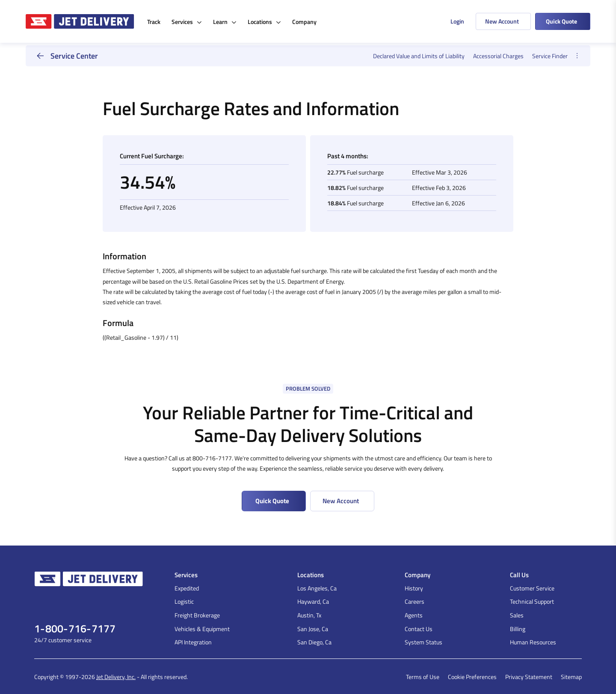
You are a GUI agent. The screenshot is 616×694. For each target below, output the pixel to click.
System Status (423, 642)
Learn (225, 22)
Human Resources (533, 642)
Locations (264, 22)
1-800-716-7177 (75, 629)
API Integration (193, 642)
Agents (414, 615)
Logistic (184, 601)
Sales (517, 615)
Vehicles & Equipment (202, 629)
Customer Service (532, 588)
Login (457, 21)
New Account (502, 21)
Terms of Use (423, 677)
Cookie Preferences (472, 677)
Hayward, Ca (313, 601)
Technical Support (532, 601)
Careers (415, 601)
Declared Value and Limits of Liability (419, 56)
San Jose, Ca (313, 629)
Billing (518, 629)
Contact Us (419, 629)
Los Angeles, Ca (317, 588)
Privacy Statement (529, 677)
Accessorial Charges (498, 56)
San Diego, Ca (314, 642)
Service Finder (550, 56)
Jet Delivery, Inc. (116, 677)
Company (304, 22)
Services (187, 22)
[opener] (577, 56)
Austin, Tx (309, 615)
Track (154, 22)
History (414, 588)
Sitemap (571, 677)
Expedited (187, 588)
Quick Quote (561, 21)
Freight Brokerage (197, 615)
